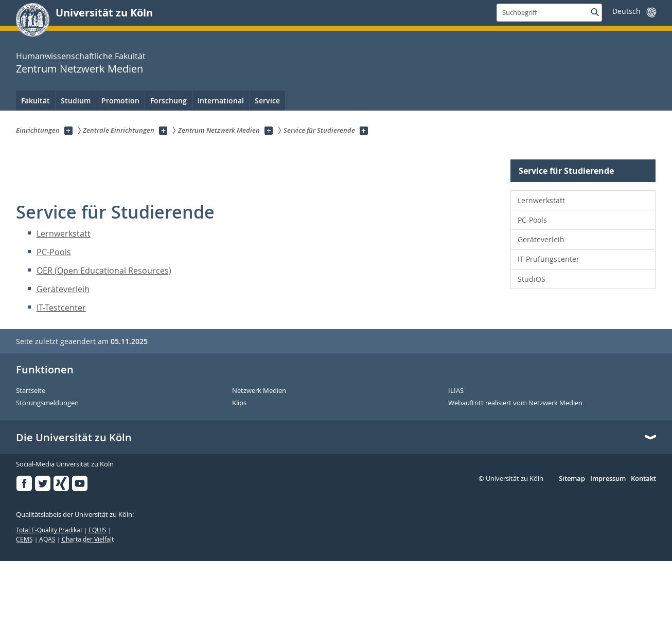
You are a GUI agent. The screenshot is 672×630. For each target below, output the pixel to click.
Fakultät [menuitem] (36, 101)
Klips (239, 403)
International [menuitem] (221, 101)
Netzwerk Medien (259, 391)
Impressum (608, 479)
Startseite (31, 391)
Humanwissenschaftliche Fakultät (81, 56)
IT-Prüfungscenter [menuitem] (549, 259)
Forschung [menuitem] (169, 101)
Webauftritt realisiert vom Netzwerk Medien (515, 403)
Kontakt (643, 479)
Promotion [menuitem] (120, 101)
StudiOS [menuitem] (532, 279)
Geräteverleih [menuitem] (541, 239)
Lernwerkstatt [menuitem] (541, 200)
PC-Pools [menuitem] (532, 220)
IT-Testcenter (61, 308)
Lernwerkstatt (64, 233)
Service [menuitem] (267, 101)
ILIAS (456, 391)
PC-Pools (54, 252)
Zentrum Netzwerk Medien (79, 69)
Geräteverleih (63, 289)
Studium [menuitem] (76, 101)
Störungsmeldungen (47, 403)
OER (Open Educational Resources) (104, 271)
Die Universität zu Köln (74, 438)
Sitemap (572, 479)
